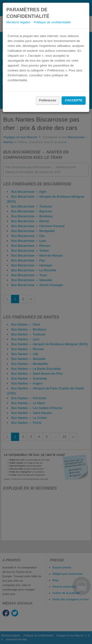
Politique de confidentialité (52, 22)
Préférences (48, 100)
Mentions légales (18, 22)
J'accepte (74, 100)
